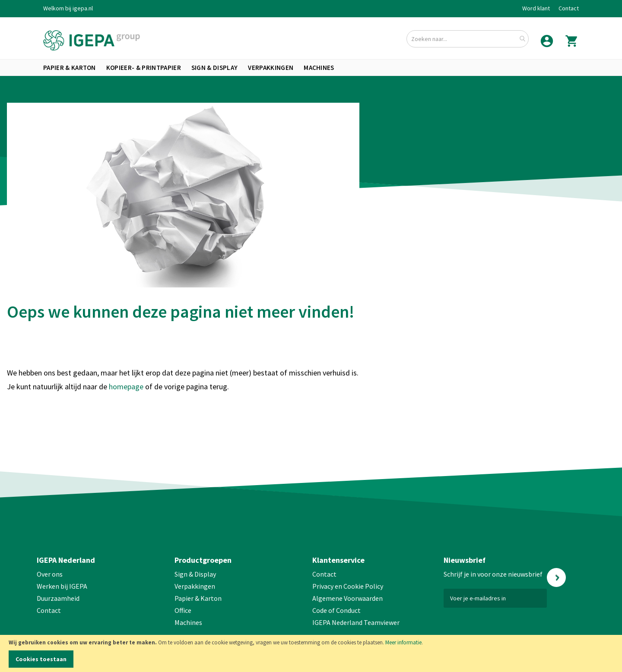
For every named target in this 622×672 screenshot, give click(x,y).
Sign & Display (195, 574)
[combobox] (468, 39)
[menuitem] (70, 68)
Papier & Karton (198, 598)
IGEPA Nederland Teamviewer (356, 622)
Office (184, 610)
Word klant (536, 8)
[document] (311, 653)
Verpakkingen (195, 586)
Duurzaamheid (58, 598)
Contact (569, 8)
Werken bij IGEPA (62, 586)
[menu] (311, 68)
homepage (127, 386)
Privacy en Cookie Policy (348, 586)
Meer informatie (403, 642)
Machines (188, 622)
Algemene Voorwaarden (347, 598)
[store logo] (92, 40)
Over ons (50, 574)
